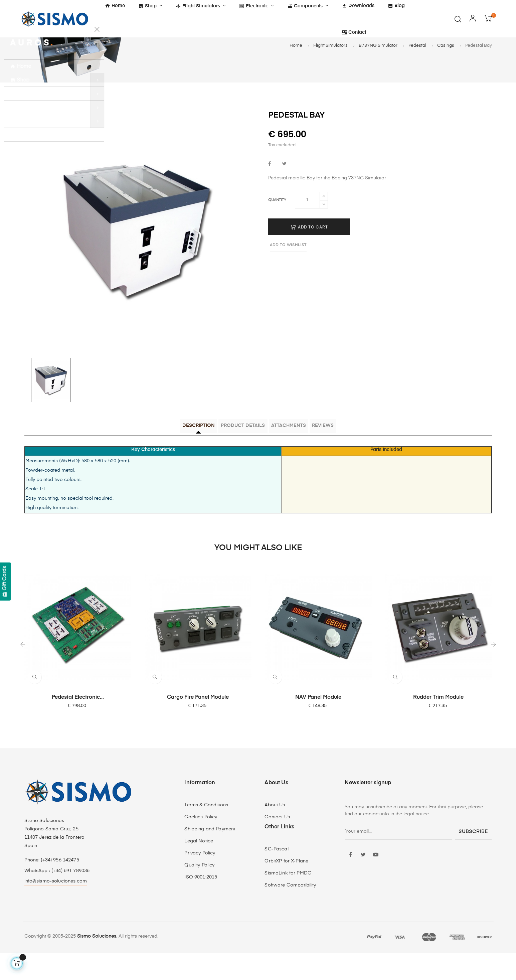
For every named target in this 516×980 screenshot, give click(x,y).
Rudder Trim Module (438, 725)
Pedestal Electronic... (78, 725)
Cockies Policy (201, 844)
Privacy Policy (200, 880)
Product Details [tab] (235, 455)
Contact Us (277, 844)
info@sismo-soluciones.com (56, 909)
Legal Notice (199, 868)
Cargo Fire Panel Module (198, 725)
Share (270, 193)
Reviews (346, 455)
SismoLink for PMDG (288, 900)
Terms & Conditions (206, 832)
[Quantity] (307, 228)
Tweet (284, 193)
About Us (275, 832)
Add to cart (309, 255)
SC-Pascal (276, 876)
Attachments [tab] (296, 455)
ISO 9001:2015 (201, 905)
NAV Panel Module (318, 725)
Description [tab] (176, 455)
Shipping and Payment (210, 856)
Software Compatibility (290, 912)
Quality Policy (199, 892)
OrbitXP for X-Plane (286, 888)
